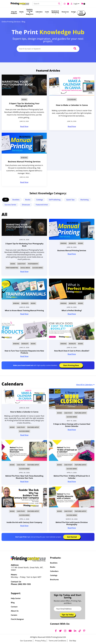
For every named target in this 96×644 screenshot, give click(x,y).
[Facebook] (56, 631)
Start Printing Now (71, 365)
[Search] (47, 4)
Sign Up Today (68, 615)
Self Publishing (55, 200)
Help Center (81, 13)
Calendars (39, 12)
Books (21, 12)
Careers (14, 615)
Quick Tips (70, 200)
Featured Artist (42, 205)
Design (74, 12)
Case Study (22, 264)
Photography (33, 264)
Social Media (25, 268)
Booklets (16, 200)
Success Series (10, 205)
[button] (59, 4)
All (6, 200)
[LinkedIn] (75, 631)
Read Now (24, 126)
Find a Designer (17, 619)
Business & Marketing (55, 12)
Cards (47, 12)
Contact (14, 607)
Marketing (84, 200)
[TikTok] (80, 631)
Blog (13, 603)
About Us (15, 611)
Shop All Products (14, 13)
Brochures (54, 580)
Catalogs (40, 200)
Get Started (72, 537)
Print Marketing (12, 268)
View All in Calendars (85, 385)
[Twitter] (60, 631)
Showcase (26, 205)
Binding (24, 158)
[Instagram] (65, 631)
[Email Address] (68, 609)
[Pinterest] (84, 631)
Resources (65, 12)
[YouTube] (70, 631)
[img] (24, 396)
